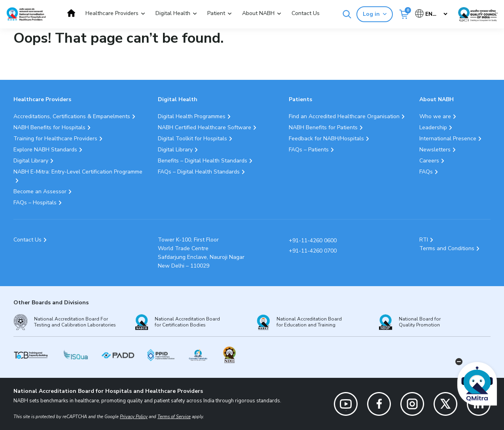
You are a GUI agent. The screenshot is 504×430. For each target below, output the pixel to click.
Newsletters (435, 150)
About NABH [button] (258, 13)
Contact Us (306, 13)
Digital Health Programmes (192, 116)
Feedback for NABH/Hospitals (326, 139)
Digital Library (31, 161)
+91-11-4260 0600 (313, 240)
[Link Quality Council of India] (478, 14)
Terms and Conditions (447, 248)
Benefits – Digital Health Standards (203, 161)
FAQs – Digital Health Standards (199, 172)
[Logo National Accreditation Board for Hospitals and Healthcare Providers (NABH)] (26, 14)
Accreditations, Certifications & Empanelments (72, 116)
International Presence (448, 139)
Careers (429, 161)
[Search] (347, 14)
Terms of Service (174, 417)
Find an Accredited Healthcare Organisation (344, 116)
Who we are (435, 116)
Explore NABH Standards (45, 150)
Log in (375, 14)
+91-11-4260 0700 (313, 251)
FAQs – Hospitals (35, 203)
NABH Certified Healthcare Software (205, 127)
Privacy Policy (134, 417)
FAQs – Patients (309, 150)
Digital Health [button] (173, 13)
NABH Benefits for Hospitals (49, 127)
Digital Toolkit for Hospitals (192, 139)
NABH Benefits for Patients (323, 127)
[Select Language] (432, 14)
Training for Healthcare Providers (55, 139)
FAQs (426, 172)
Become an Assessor (40, 191)
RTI (424, 240)
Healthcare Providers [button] (112, 13)
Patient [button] (216, 13)
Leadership (433, 127)
